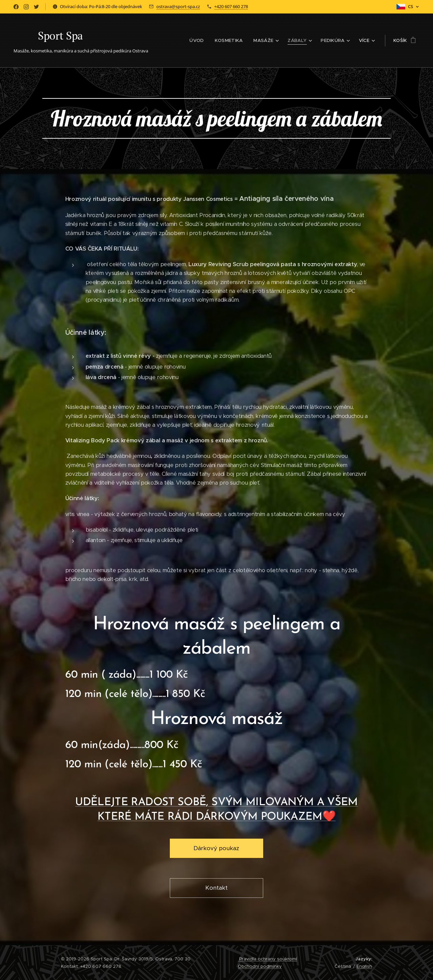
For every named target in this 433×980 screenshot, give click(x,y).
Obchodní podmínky (260, 966)
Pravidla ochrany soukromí (267, 959)
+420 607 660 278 (231, 6)
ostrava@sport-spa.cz (178, 6)
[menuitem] (177, 41)
